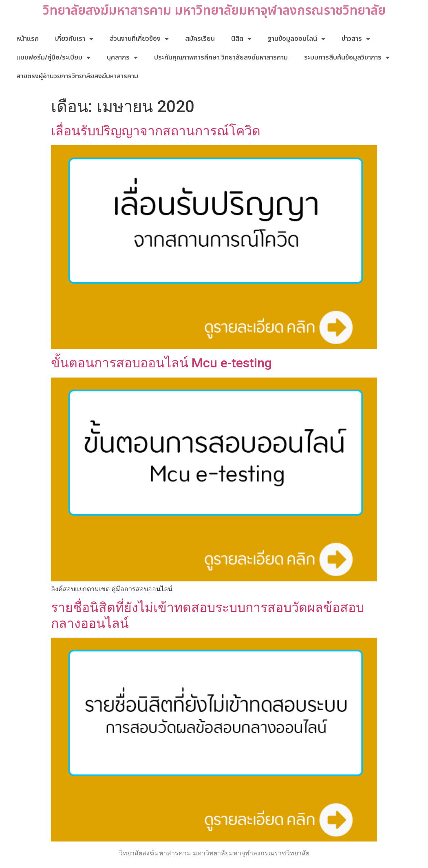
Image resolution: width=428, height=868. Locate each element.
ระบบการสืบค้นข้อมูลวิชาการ (347, 57)
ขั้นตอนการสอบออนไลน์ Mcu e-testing (161, 363)
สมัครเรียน (200, 39)
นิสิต (241, 39)
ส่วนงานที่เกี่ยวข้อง (139, 39)
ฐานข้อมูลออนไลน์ (297, 39)
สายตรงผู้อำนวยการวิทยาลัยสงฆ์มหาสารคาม (77, 76)
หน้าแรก (28, 39)
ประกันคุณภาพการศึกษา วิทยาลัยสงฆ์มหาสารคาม (221, 57)
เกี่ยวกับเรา (74, 39)
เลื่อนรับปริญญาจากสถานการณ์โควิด (156, 131)
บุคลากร (122, 57)
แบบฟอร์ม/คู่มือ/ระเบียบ (53, 57)
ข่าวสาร (356, 39)
